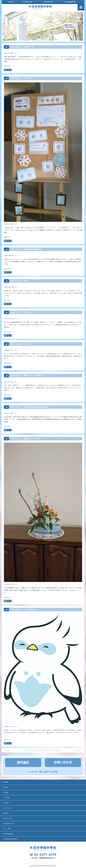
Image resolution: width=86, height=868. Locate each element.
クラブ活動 (6, 798)
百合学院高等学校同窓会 (10, 839)
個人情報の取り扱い (9, 823)
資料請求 (6, 813)
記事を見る (7, 66)
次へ (77, 750)
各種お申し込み (8, 818)
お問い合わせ (7, 808)
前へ (9, 750)
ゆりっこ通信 (7, 829)
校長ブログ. (8, 70)
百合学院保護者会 (8, 834)
